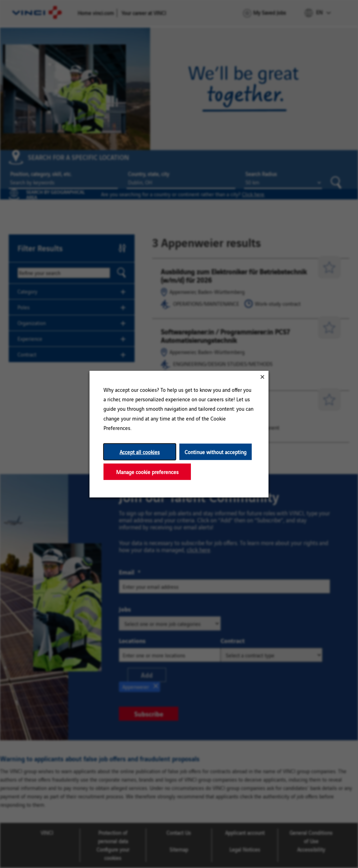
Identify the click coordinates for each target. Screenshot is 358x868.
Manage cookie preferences (147, 471)
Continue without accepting (216, 451)
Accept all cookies (140, 451)
